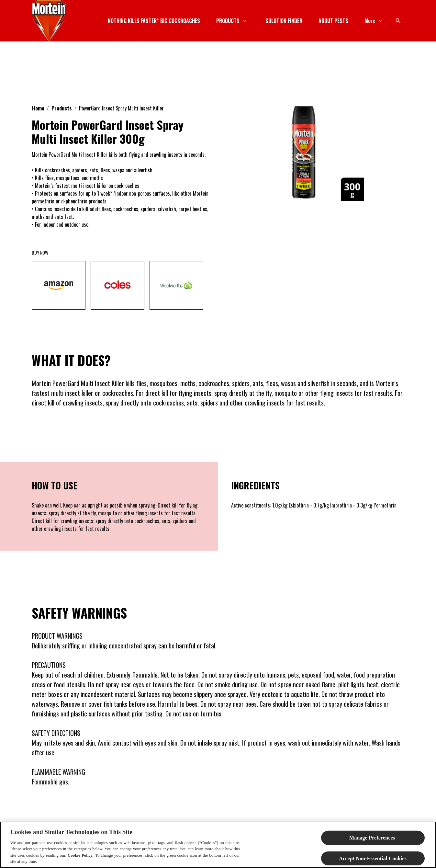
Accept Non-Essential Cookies (373, 858)
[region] (218, 845)
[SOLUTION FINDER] (284, 21)
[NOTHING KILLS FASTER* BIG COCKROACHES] (154, 21)
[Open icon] (398, 21)
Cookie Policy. (81, 855)
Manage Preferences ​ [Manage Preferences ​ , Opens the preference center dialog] (373, 838)
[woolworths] (176, 285)
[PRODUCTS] (228, 21)
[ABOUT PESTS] (333, 21)
